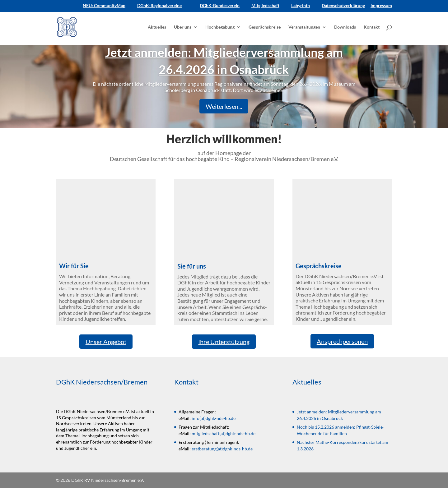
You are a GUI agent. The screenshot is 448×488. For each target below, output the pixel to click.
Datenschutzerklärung (343, 6)
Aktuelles (157, 27)
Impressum (381, 6)
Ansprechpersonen (342, 341)
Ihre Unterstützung (224, 342)
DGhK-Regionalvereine (159, 6)
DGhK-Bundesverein (220, 6)
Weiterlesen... (224, 106)
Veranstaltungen (304, 27)
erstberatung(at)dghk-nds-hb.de (222, 449)
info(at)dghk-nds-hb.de (214, 418)
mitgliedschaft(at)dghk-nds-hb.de (224, 433)
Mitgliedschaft (265, 6)
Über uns (183, 27)
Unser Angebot (106, 342)
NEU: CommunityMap (104, 6)
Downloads (345, 27)
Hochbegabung (220, 27)
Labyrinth (301, 6)
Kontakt (372, 27)
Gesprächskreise (265, 27)
